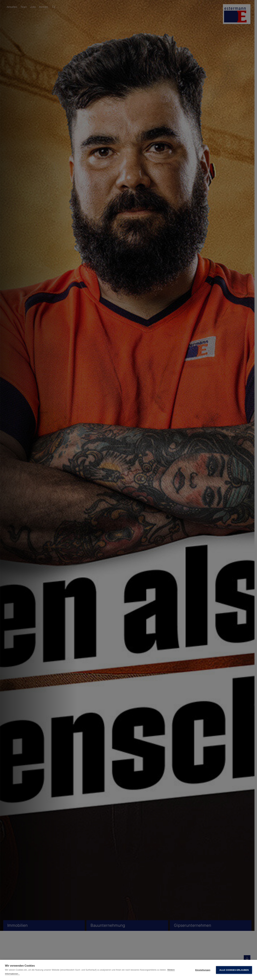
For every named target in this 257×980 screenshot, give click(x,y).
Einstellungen (203, 970)
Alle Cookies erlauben (234, 970)
